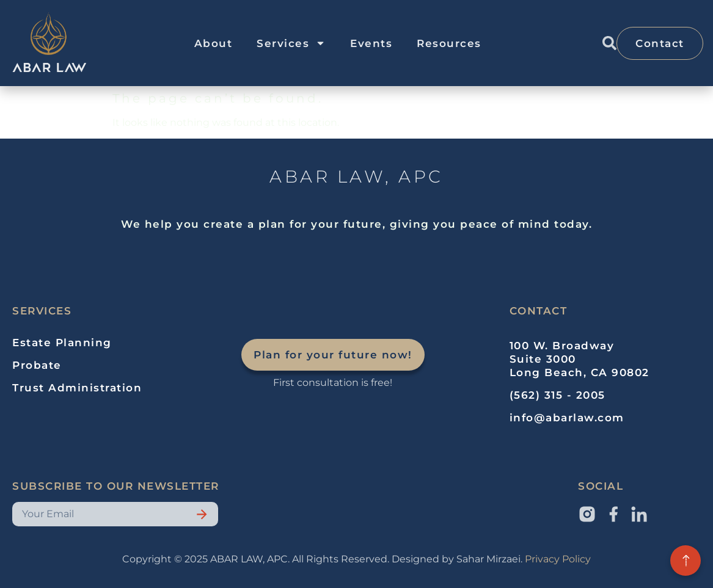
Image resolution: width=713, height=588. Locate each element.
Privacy (542, 559)
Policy (575, 559)
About (214, 43)
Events (371, 43)
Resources (449, 43)
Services (291, 43)
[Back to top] (686, 561)
